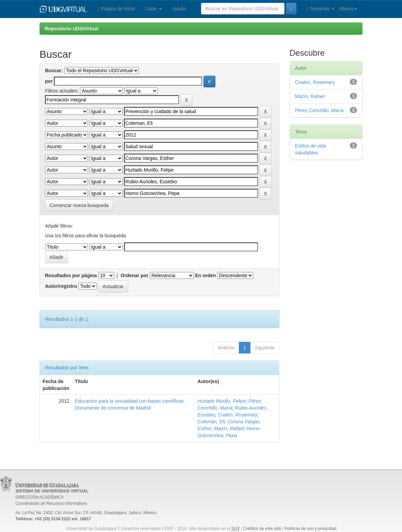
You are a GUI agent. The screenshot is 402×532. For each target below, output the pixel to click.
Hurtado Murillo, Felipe (222, 401)
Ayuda (179, 9)
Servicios (321, 9)
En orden (206, 275)
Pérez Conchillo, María (320, 110)
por (49, 81)
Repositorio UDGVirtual (71, 29)
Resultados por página (71, 275)
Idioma (348, 9)
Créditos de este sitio (262, 529)
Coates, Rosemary (237, 415)
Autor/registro (61, 286)
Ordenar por (135, 275)
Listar (154, 9)
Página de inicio (116, 9)
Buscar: (54, 70)
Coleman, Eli (211, 422)
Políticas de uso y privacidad (310, 529)
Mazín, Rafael (229, 428)
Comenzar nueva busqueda (79, 205)
